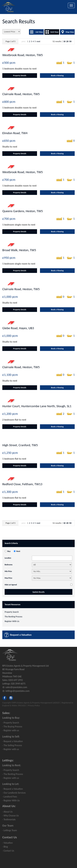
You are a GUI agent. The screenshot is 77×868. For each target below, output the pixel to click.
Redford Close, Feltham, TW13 (22, 484)
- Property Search (11, 723)
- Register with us (11, 730)
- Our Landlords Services (14, 793)
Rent (18, 551)
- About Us (7, 812)
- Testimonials (9, 819)
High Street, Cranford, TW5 (20, 445)
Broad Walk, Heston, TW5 (19, 250)
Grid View (54, 32)
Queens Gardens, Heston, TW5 (23, 211)
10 (64, 41)
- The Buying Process (12, 726)
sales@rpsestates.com (16, 687)
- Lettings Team (10, 830)
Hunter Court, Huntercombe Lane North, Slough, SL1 (37, 406)
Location (8, 558)
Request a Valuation (21, 635)
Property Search (12, 612)
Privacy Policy (34, 706)
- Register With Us (11, 800)
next (38, 41)
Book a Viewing (57, 75)
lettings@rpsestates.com (18, 691)
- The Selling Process (12, 745)
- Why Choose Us (11, 816)
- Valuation (8, 843)
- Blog (5, 847)
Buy (9, 551)
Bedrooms (9, 565)
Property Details (20, 75)
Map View (70, 32)
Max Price (8, 578)
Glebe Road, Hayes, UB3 (18, 328)
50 (70, 41)
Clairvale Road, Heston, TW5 (21, 94)
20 (67, 41)
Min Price (8, 571)
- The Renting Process (13, 774)
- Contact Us (8, 851)
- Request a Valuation (13, 741)
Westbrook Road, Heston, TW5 (23, 55)
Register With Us (12, 621)
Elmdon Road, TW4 (15, 133)
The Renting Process (13, 617)
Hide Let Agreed (11, 585)
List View (39, 32)
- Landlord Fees (10, 797)
